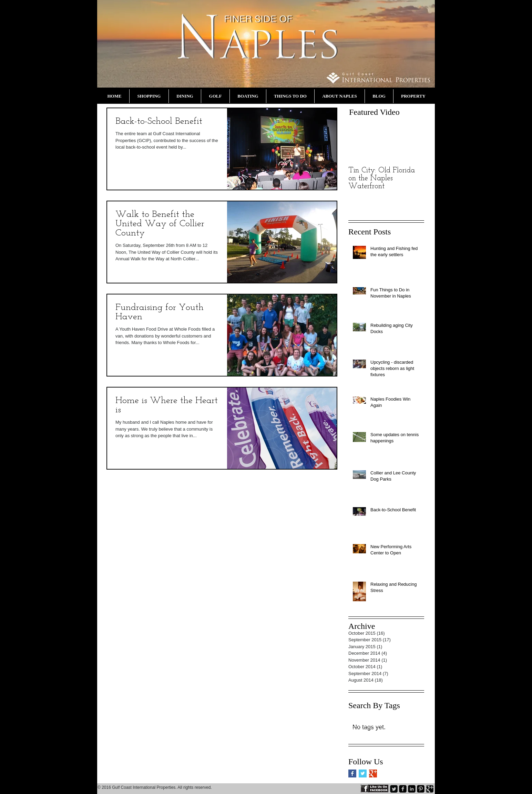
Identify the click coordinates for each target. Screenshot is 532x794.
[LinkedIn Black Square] (412, 789)
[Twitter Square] (394, 789)
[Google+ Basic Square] (373, 773)
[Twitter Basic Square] (363, 773)
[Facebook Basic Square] (352, 773)
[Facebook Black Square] (403, 789)
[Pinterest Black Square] (421, 789)
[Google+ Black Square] (430, 789)
